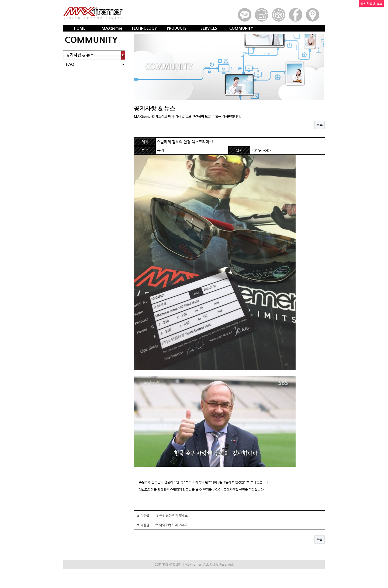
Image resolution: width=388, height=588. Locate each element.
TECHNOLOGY (144, 28)
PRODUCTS (177, 28)
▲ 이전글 (163, 516)
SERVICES (209, 28)
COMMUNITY (241, 28)
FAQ (70, 64)
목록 (320, 125)
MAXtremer (112, 28)
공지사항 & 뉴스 (80, 55)
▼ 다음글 (162, 525)
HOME (80, 28)
